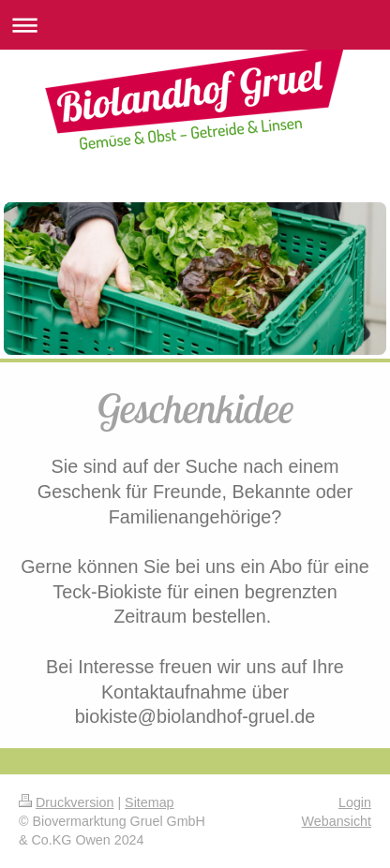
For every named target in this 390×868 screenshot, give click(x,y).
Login (355, 802)
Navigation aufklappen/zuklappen (195, 25)
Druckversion (66, 802)
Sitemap (149, 802)
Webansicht (337, 821)
